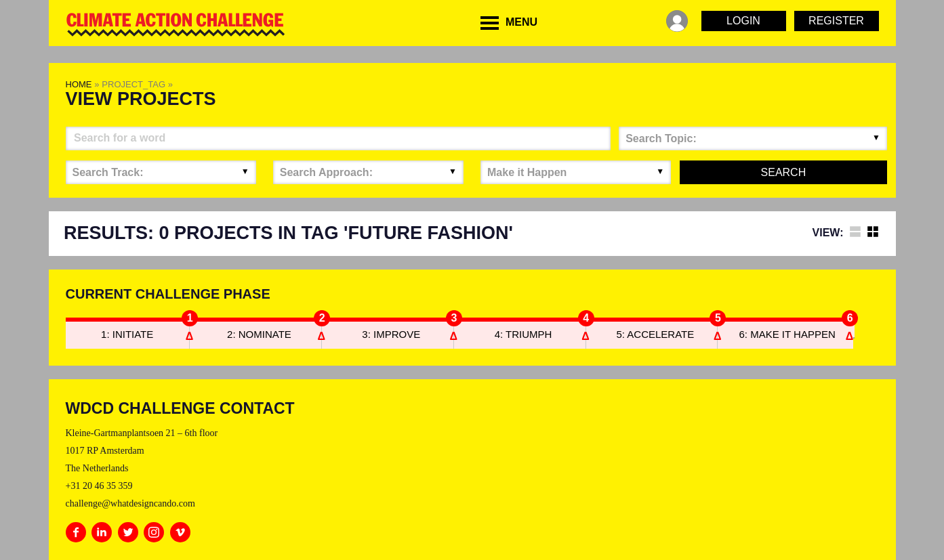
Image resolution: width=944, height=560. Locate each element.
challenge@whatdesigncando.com (130, 503)
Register (836, 21)
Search (784, 172)
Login (743, 21)
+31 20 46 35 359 (99, 486)
